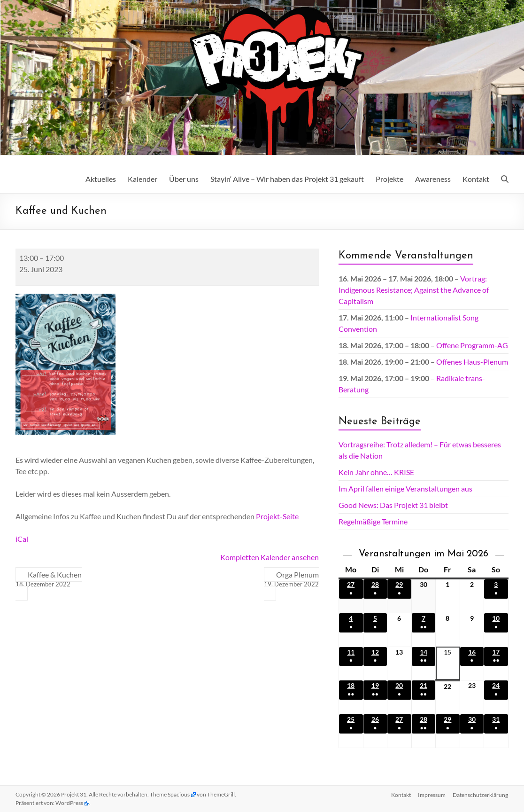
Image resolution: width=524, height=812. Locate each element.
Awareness (433, 179)
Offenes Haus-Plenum (472, 362)
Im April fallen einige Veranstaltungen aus (405, 488)
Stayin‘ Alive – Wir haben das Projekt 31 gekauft (287, 179)
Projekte (389, 179)
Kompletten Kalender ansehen (270, 557)
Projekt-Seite (277, 516)
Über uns (184, 179)
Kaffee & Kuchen (49, 579)
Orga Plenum (291, 579)
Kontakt (476, 179)
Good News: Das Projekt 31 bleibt (393, 505)
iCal (22, 539)
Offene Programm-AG (472, 345)
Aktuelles (101, 179)
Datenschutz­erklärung (481, 794)
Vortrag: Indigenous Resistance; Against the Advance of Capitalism (414, 290)
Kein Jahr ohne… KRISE (376, 472)
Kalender (143, 179)
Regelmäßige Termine (373, 521)
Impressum (432, 794)
